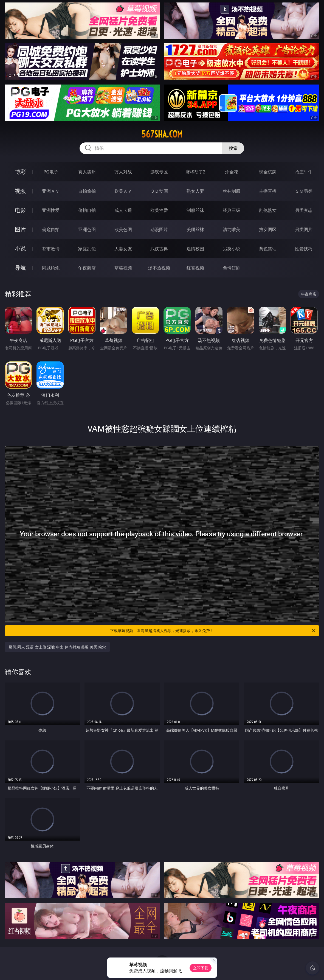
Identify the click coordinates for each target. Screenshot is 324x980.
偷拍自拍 (87, 210)
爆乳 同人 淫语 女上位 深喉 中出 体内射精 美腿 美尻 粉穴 (57, 647)
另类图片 (304, 229)
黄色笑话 (268, 249)
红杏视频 (195, 268)
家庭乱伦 (87, 249)
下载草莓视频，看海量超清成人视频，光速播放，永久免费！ (213, 631)
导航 (20, 268)
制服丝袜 (195, 210)
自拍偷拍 (87, 191)
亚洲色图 (87, 229)
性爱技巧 (304, 249)
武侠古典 (159, 249)
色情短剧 (232, 268)
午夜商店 (87, 268)
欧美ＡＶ (123, 191)
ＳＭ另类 (304, 191)
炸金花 (232, 172)
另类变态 (304, 210)
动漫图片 (159, 229)
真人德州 (87, 172)
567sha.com (162, 134)
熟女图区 (268, 229)
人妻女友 (123, 249)
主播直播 (268, 191)
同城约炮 (51, 268)
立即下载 (201, 968)
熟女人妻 (195, 191)
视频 (20, 191)
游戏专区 (159, 172)
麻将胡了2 (195, 172)
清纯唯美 (232, 229)
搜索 (233, 148)
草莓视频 (123, 268)
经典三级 (232, 210)
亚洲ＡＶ (51, 191)
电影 (20, 210)
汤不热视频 (159, 268)
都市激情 (51, 249)
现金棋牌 (268, 172)
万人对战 (123, 172)
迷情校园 (195, 249)
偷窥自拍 (51, 229)
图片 (20, 229)
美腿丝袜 (195, 229)
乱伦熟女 (268, 210)
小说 (20, 248)
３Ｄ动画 (159, 191)
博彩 (20, 172)
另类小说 (232, 249)
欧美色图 (123, 229)
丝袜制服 (232, 191)
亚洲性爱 (51, 210)
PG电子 (51, 172)
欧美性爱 (159, 210)
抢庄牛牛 (304, 172)
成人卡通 (123, 210)
